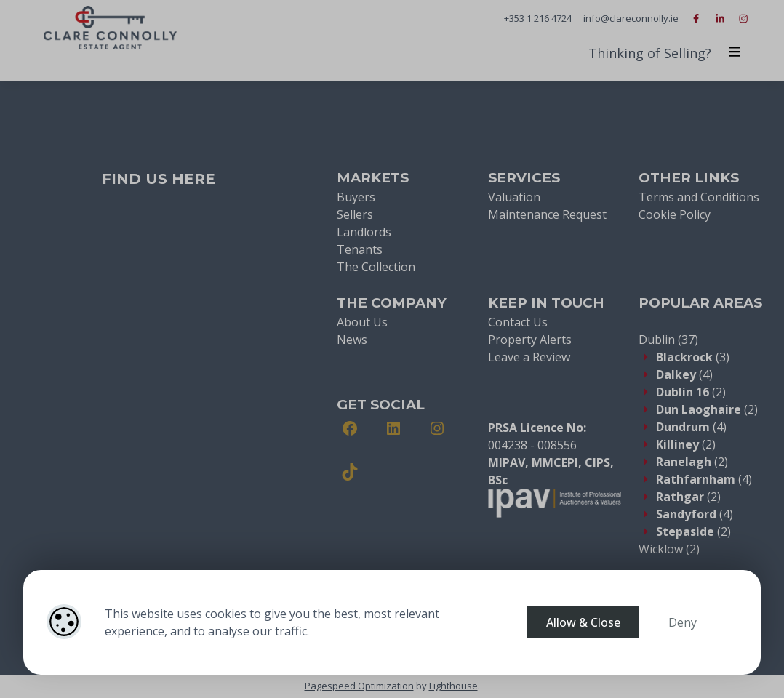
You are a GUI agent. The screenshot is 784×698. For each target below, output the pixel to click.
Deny (683, 622)
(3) (693, 357)
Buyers (356, 197)
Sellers (355, 214)
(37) (668, 340)
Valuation (514, 197)
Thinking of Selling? (650, 53)
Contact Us (518, 322)
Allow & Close (583, 622)
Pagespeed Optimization (359, 686)
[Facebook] (350, 428)
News (352, 340)
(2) (691, 392)
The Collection (376, 267)
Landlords (364, 232)
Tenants (360, 249)
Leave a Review (529, 357)
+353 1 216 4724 (538, 18)
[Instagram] (437, 428)
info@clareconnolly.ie (631, 18)
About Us (362, 322)
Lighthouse (453, 686)
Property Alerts (530, 340)
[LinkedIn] (393, 428)
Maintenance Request (547, 214)
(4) (684, 374)
